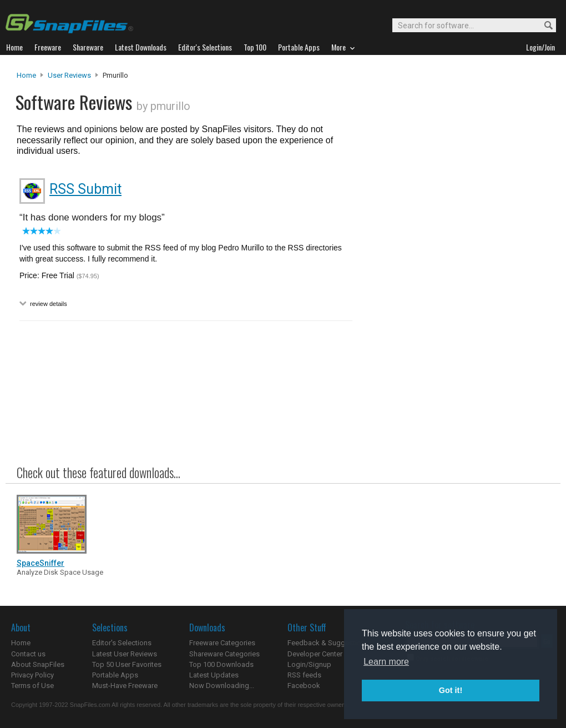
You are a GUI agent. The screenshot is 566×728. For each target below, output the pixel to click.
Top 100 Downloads (221, 664)
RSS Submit (85, 189)
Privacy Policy (32, 675)
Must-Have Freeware (125, 686)
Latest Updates (214, 675)
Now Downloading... (222, 686)
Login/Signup (309, 664)
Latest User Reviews (125, 654)
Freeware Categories (222, 643)
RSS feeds (304, 675)
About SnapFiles (38, 664)
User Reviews (69, 75)
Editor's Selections (122, 643)
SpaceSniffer (41, 563)
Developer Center (315, 654)
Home (26, 75)
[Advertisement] (455, 296)
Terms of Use (32, 686)
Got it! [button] (451, 690)
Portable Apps (115, 675)
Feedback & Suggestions (328, 643)
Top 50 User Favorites (127, 664)
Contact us (28, 654)
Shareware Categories (224, 654)
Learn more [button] (386, 662)
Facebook (304, 686)
